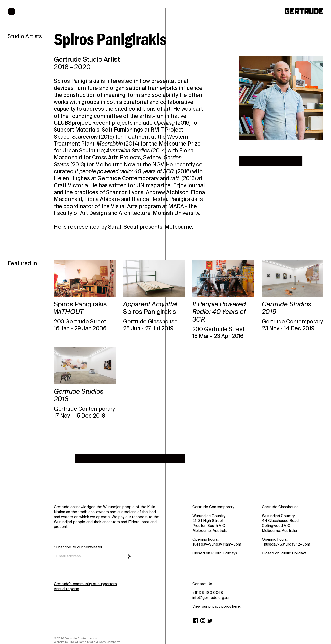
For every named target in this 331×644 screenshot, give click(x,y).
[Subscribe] (129, 556)
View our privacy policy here (216, 606)
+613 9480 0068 (208, 593)
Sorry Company (109, 642)
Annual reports (67, 589)
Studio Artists (25, 37)
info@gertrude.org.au (211, 598)
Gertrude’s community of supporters (85, 584)
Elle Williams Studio (82, 642)
